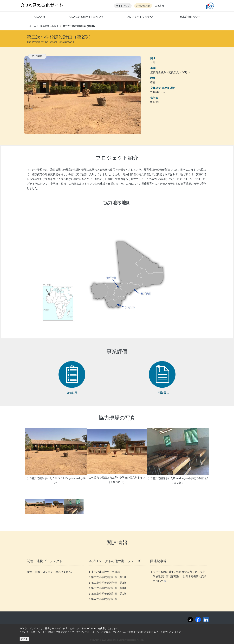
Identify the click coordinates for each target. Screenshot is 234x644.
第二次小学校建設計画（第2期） (110, 583)
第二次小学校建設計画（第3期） (110, 588)
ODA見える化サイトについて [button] (87, 17)
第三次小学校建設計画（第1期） (110, 594)
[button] (139, 17)
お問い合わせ (143, 6)
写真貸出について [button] (190, 17)
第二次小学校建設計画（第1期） (110, 577)
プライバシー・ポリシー (89, 632)
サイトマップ (123, 6)
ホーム (33, 26)
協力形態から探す (49, 26)
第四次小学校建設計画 (104, 599)
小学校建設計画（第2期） (106, 572)
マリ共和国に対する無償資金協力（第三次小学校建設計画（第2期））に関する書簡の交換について (180, 577)
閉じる (24, 639)
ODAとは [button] (40, 17)
